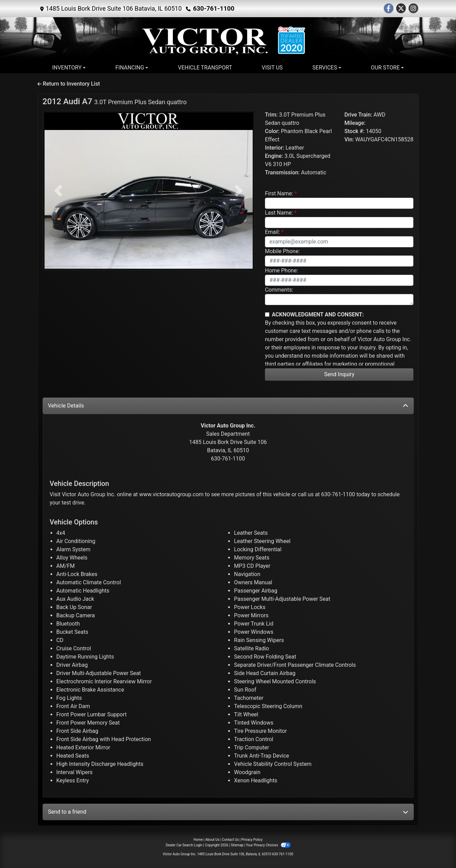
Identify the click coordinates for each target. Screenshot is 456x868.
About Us (213, 840)
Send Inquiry (339, 374)
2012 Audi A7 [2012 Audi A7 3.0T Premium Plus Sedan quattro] (115, 101)
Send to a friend (228, 812)
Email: (272, 232)
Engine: (274, 156)
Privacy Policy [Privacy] (252, 840)
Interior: (275, 148)
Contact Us (230, 840)
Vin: (349, 139)
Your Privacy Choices (268, 845)
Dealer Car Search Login (184, 845)
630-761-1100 (213, 8)
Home (198, 840)
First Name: (279, 193)
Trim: (271, 115)
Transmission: (282, 172)
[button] (59, 191)
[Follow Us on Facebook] (389, 9)
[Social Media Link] (413, 9)
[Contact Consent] (267, 314)
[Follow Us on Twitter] (401, 9)
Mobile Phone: (282, 251)
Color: (272, 131)
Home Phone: (281, 270)
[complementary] (435, 847)
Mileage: (355, 123)
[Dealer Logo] (228, 41)
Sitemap (237, 845)
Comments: (279, 290)
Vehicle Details (228, 406)
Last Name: (279, 213)
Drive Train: (358, 115)
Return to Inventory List (69, 84)
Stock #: (354, 131)
